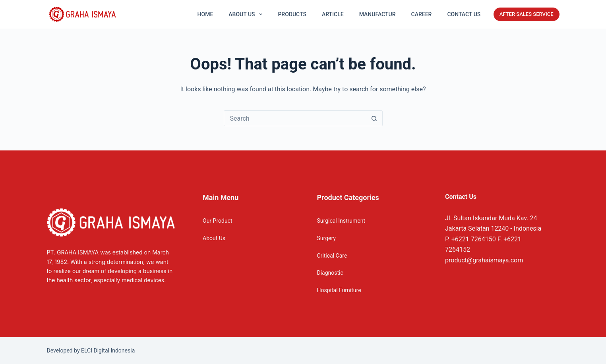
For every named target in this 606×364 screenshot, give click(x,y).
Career (422, 14)
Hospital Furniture (339, 290)
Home (205, 14)
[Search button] (374, 118)
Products (292, 14)
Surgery (326, 238)
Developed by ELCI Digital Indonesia (91, 351)
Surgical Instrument (341, 221)
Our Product (218, 221)
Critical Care (332, 256)
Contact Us (464, 14)
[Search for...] (295, 118)
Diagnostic (330, 273)
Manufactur (378, 14)
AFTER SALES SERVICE (527, 14)
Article (333, 14)
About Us (214, 238)
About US (247, 14)
